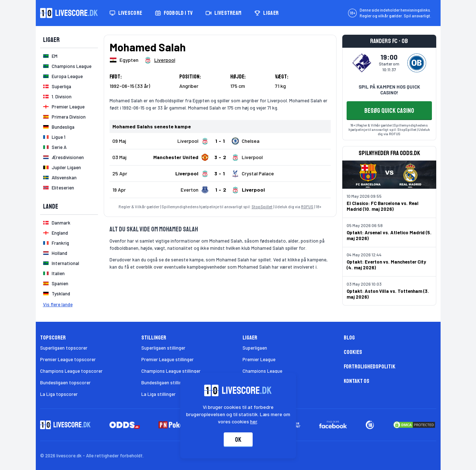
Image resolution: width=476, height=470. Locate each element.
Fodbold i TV (174, 13)
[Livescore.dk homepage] (69, 13)
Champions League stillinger (171, 371)
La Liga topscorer (59, 394)
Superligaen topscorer (64, 348)
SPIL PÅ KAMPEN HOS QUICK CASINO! (389, 90)
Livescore (126, 13)
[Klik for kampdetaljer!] (220, 141)
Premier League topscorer (68, 359)
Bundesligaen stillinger (165, 383)
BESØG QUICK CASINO (389, 111)
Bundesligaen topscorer (65, 383)
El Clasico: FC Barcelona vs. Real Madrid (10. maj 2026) (383, 206)
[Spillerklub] (160, 60)
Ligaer (267, 13)
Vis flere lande (58, 304)
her (254, 421)
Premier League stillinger (168, 359)
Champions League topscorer (71, 371)
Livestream (224, 13)
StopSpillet (262, 207)
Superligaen (255, 348)
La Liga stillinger (158, 394)
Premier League (259, 359)
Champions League (262, 371)
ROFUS (307, 207)
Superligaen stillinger (163, 348)
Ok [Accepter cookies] (238, 440)
